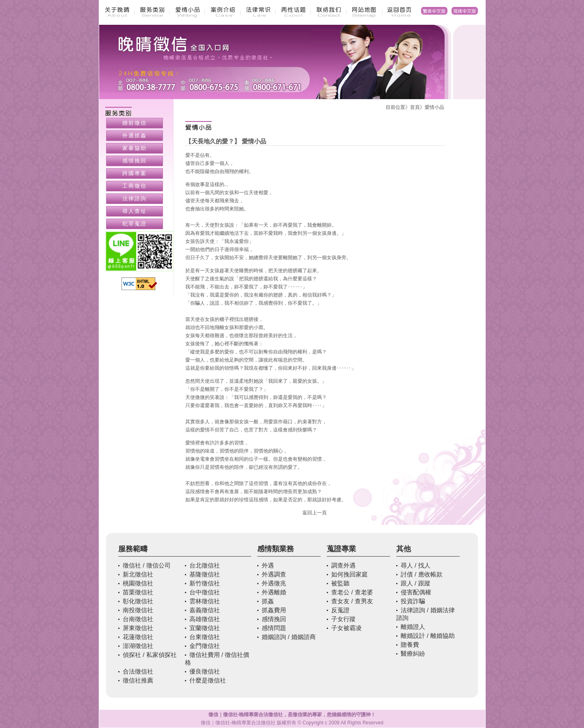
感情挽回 (135, 161)
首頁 (415, 107)
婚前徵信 (135, 123)
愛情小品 (434, 107)
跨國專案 (135, 173)
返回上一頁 (315, 513)
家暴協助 (135, 148)
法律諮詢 (135, 198)
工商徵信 (135, 186)
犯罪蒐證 (135, 224)
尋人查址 (135, 211)
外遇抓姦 (135, 135)
